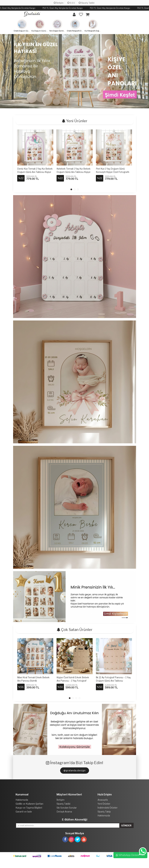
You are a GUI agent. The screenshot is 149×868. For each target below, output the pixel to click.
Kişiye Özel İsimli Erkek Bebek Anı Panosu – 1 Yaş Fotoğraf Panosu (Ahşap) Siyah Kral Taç (73, 681)
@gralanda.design (75, 770)
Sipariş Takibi (87, 3)
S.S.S (71, 3)
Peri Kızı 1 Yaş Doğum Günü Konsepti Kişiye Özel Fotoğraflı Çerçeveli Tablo (113, 172)
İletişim (59, 3)
